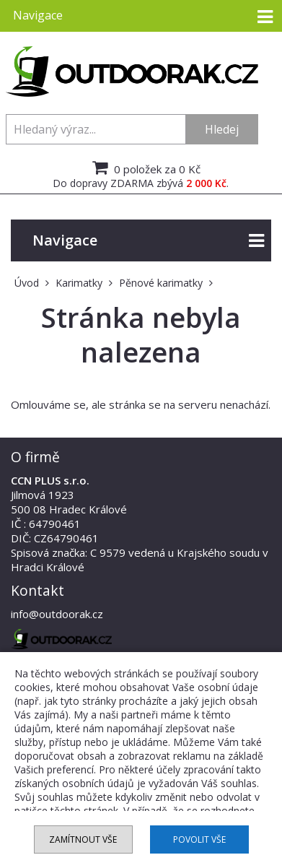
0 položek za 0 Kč (145, 168)
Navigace (148, 241)
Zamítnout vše (83, 839)
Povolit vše (199, 839)
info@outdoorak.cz (57, 614)
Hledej (222, 129)
